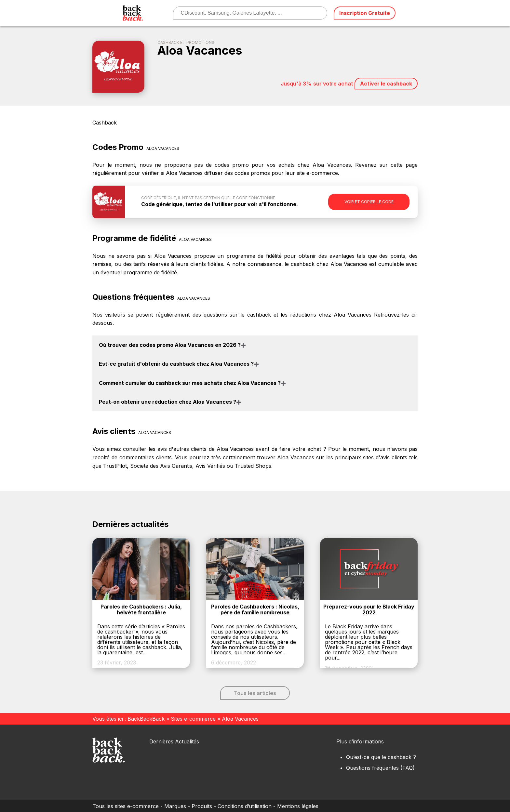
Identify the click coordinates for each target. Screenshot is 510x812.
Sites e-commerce (193, 719)
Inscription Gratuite (365, 13)
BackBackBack (146, 719)
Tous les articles (255, 693)
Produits (202, 806)
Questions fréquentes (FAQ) (380, 768)
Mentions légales (298, 806)
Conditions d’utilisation (245, 806)
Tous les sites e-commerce (126, 806)
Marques (175, 806)
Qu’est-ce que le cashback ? (381, 757)
